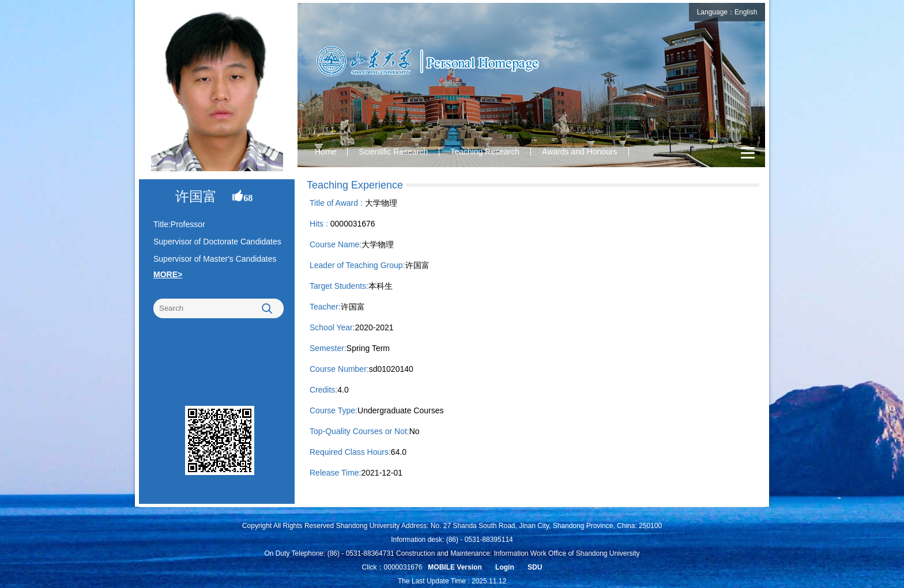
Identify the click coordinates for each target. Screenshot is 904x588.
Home (325, 152)
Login (505, 567)
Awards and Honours (579, 152)
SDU (535, 567)
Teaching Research (485, 152)
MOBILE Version (455, 567)
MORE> (168, 274)
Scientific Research (393, 152)
